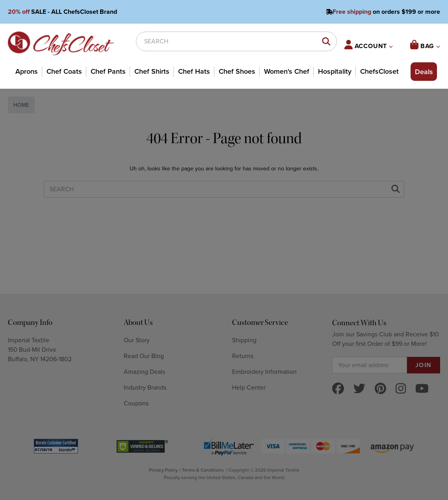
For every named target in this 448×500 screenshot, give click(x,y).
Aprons (27, 71)
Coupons (136, 403)
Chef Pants (108, 71)
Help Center (249, 388)
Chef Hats (194, 71)
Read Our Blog (144, 356)
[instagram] (401, 389)
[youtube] (422, 389)
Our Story (137, 340)
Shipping (244, 340)
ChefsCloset (379, 71)
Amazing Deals (144, 372)
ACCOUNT (369, 45)
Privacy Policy (163, 470)
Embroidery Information (264, 372)
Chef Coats (64, 71)
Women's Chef (287, 71)
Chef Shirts (152, 71)
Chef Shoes (237, 71)
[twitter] (359, 389)
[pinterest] (380, 389)
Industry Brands (145, 388)
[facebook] (338, 389)
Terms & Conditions (203, 470)
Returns (243, 356)
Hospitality (335, 71)
